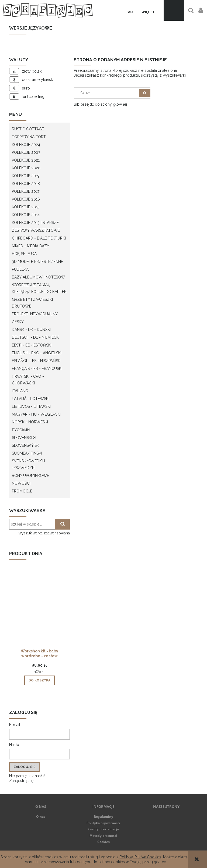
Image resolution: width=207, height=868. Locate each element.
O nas (41, 817)
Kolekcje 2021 (26, 160)
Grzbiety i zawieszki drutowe (32, 303)
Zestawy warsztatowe (36, 230)
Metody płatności (103, 836)
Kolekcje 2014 (26, 215)
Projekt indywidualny (35, 314)
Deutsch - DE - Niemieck (35, 337)
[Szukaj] (145, 93)
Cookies (103, 842)
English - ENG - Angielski (37, 353)
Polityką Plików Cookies (140, 857)
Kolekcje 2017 (26, 191)
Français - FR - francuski (37, 369)
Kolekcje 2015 (26, 207)
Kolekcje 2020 (26, 168)
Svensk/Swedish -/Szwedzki (28, 464)
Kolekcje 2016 (26, 199)
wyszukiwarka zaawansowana (44, 533)
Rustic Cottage (28, 129)
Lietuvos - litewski (31, 406)
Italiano (20, 391)
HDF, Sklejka (24, 254)
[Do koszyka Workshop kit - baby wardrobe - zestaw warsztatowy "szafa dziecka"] (39, 680)
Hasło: (15, 745)
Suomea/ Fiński (27, 453)
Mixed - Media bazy (31, 246)
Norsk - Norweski (30, 422)
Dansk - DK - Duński (31, 330)
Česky (18, 322)
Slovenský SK (25, 445)
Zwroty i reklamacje (103, 829)
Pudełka (20, 269)
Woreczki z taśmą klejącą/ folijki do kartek (39, 288)
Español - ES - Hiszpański (37, 361)
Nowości (21, 483)
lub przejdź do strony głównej (100, 104)
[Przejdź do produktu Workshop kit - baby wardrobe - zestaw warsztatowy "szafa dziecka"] (39, 613)
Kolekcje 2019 (26, 176)
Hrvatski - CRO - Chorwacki (28, 380)
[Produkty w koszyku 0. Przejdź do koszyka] (174, 10)
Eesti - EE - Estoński (32, 345)
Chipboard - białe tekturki (39, 238)
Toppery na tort (29, 137)
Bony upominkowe (30, 476)
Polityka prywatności (103, 823)
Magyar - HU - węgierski (36, 414)
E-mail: (15, 725)
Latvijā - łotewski (31, 399)
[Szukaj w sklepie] (108, 93)
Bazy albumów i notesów (38, 277)
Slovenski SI (24, 438)
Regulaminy (103, 817)
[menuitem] (130, 12)
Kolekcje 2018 (26, 184)
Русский (21, 430)
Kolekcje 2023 (26, 152)
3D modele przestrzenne (37, 262)
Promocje (22, 491)
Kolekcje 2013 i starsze (35, 223)
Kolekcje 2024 (26, 145)
